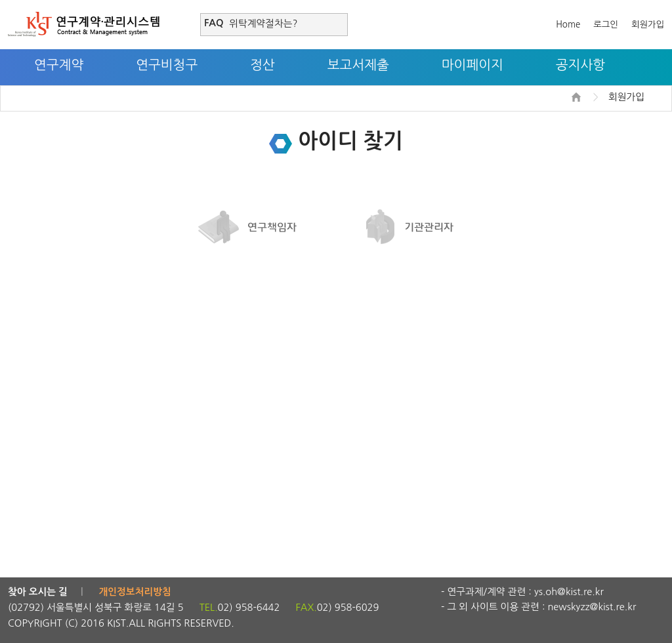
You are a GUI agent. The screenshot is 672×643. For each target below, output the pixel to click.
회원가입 (648, 25)
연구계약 (59, 65)
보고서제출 (358, 65)
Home (568, 25)
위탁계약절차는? (263, 23)
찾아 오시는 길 (38, 592)
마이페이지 (472, 65)
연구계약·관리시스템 (84, 24)
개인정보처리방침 (135, 592)
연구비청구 (167, 65)
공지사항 (580, 65)
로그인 (606, 25)
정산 (262, 65)
